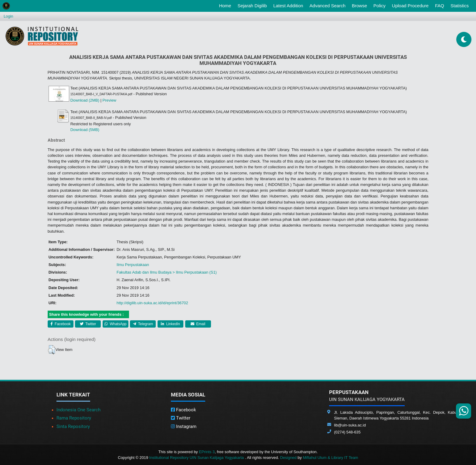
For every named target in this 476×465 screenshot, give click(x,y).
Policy (379, 6)
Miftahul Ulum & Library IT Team (330, 458)
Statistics (460, 6)
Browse (359, 6)
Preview (110, 100)
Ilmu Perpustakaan (133, 265)
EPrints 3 (207, 452)
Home (226, 5)
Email (198, 324)
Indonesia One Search (78, 410)
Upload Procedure (410, 6)
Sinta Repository (73, 426)
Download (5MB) (85, 130)
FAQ (440, 6)
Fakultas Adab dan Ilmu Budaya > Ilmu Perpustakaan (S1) (167, 272)
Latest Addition (288, 6)
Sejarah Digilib (252, 6)
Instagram (184, 426)
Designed (288, 458)
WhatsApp (116, 324)
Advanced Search (328, 6)
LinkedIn (170, 324)
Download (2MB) (85, 100)
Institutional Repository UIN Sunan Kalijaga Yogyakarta (197, 458)
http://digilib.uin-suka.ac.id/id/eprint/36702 (152, 303)
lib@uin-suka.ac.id (350, 425)
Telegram (143, 324)
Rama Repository (74, 418)
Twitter (88, 324)
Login (8, 16)
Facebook (61, 324)
